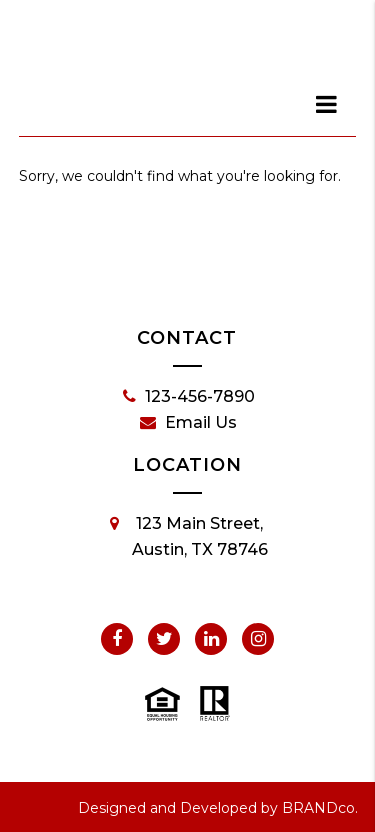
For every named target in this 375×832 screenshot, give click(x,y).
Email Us (188, 423)
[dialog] (327, 104)
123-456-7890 (189, 397)
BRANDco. (320, 808)
